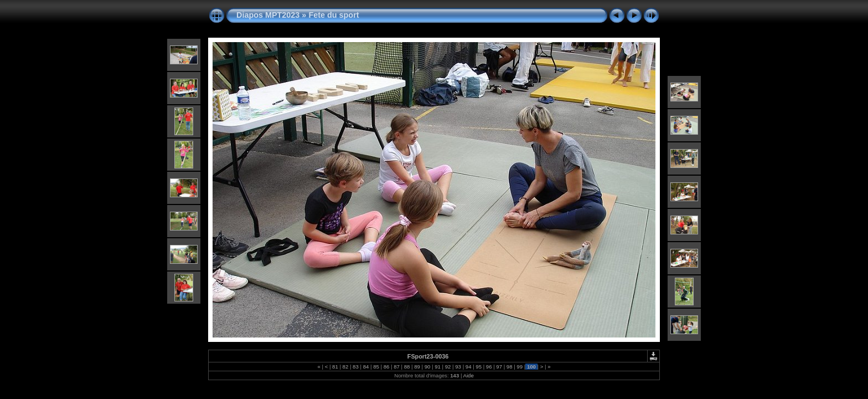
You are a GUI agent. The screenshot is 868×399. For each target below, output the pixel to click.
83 (355, 367)
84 (366, 367)
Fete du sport (334, 15)
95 (479, 367)
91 (438, 367)
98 (509, 367)
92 (448, 367)
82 (345, 367)
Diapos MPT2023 (268, 15)
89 (417, 367)
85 (376, 367)
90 (427, 367)
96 (489, 367)
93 (458, 367)
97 (499, 367)
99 (520, 367)
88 (407, 367)
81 (335, 367)
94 (468, 367)
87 (397, 367)
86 (386, 367)
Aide (469, 375)
